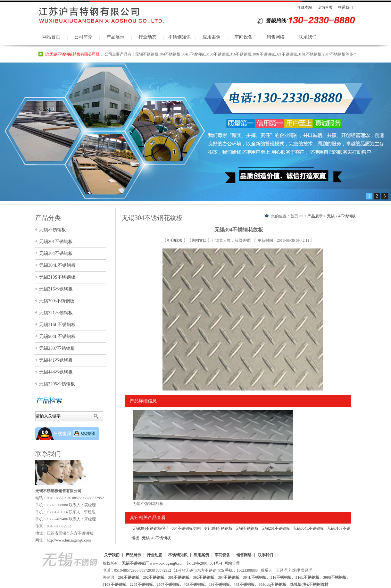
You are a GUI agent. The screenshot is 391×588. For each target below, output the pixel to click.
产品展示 (115, 37)
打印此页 (175, 240)
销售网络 (276, 37)
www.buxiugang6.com (167, 563)
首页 (294, 216)
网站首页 (51, 37)
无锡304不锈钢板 (341, 216)
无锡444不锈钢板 (56, 372)
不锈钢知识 (179, 37)
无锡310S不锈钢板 (57, 277)
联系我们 (345, 7)
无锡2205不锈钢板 (57, 384)
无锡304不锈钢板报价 (151, 528)
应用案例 (212, 37)
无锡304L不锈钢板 (308, 528)
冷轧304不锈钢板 (218, 528)
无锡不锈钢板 (247, 528)
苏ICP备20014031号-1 (205, 563)
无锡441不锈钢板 (56, 360)
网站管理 (232, 563)
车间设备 (244, 37)
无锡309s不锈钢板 (57, 301)
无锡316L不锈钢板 (57, 325)
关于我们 (112, 555)
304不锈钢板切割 (186, 528)
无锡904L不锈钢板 (57, 336)
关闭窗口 (200, 240)
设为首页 (325, 7)
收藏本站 (304, 7)
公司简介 (83, 37)
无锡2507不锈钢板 (57, 348)
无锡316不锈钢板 (156, 538)
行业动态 (147, 37)
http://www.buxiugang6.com (69, 540)
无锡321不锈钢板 (56, 313)
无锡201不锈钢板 (276, 528)
